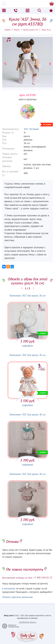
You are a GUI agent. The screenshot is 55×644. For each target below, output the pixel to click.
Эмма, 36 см (46, 30)
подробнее (27, 346)
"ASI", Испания (31, 129)
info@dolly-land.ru (28, 622)
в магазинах (9, 588)
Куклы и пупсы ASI (31, 30)
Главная (7, 30)
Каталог (17, 30)
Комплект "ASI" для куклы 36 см (27, 296)
